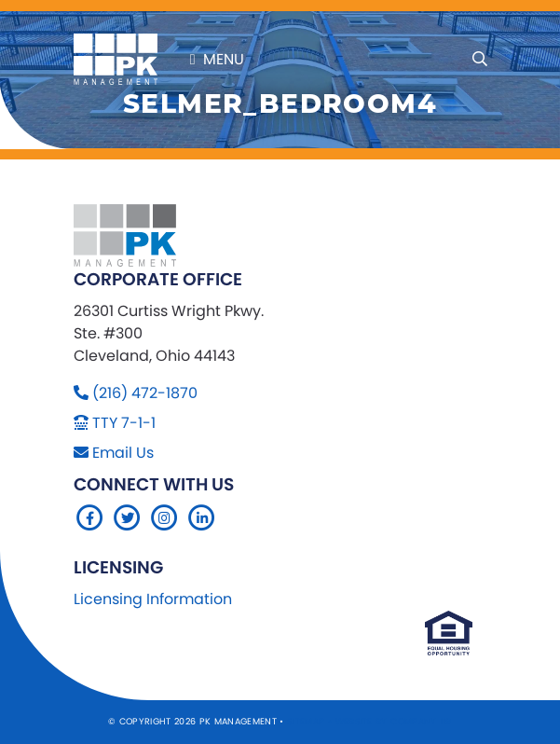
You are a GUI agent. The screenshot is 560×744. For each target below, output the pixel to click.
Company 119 (421, 721)
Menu (217, 59)
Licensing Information (153, 599)
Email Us (123, 453)
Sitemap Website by (339, 721)
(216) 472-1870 (145, 393)
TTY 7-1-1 (124, 423)
